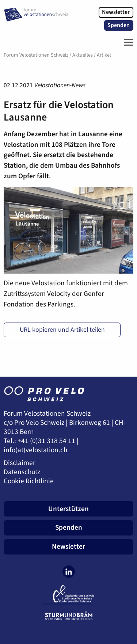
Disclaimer (20, 463)
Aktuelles (83, 55)
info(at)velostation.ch (35, 450)
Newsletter (116, 12)
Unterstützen (68, 509)
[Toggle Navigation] (127, 42)
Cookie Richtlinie (29, 481)
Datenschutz (22, 472)
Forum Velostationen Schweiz (36, 55)
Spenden (119, 25)
